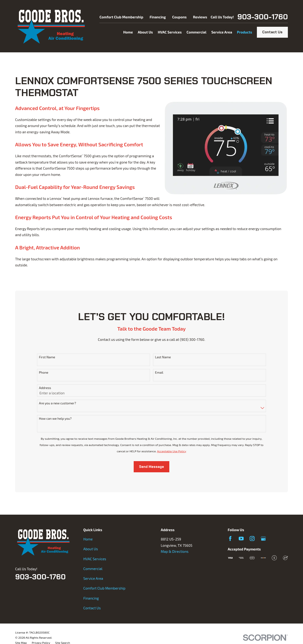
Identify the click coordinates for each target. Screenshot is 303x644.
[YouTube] (241, 538)
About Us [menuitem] (145, 32)
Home (88, 539)
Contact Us (272, 32)
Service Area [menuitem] (222, 32)
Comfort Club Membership (121, 17)
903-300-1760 (263, 17)
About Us (91, 549)
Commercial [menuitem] (196, 32)
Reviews (200, 17)
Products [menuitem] (245, 32)
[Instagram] (252, 538)
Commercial (93, 569)
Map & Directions (175, 551)
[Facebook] (230, 538)
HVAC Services (95, 559)
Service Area (93, 578)
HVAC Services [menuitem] (170, 32)
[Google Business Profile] (263, 538)
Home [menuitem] (128, 32)
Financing (158, 17)
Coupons (179, 17)
